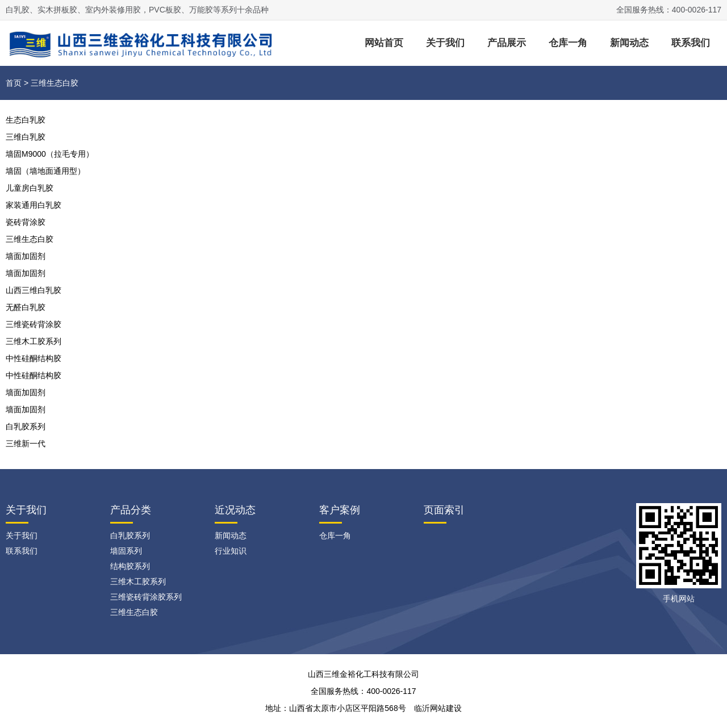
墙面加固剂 (26, 256)
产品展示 (507, 43)
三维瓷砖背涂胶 (34, 324)
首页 (14, 83)
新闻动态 (629, 43)
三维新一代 (26, 444)
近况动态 (235, 510)
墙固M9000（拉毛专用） (50, 154)
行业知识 (231, 551)
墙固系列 (126, 551)
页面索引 (444, 510)
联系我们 (691, 43)
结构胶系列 (130, 566)
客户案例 (340, 510)
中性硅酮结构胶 (34, 358)
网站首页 (384, 43)
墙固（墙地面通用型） (45, 171)
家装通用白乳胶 (34, 205)
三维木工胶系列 (34, 341)
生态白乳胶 (26, 120)
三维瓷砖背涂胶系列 (146, 597)
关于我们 (445, 43)
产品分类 (131, 510)
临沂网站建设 (438, 708)
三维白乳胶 (26, 137)
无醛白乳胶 (26, 307)
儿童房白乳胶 (30, 188)
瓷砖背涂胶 (26, 222)
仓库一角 (568, 43)
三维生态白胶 (30, 239)
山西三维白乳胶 (34, 290)
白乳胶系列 (26, 426)
